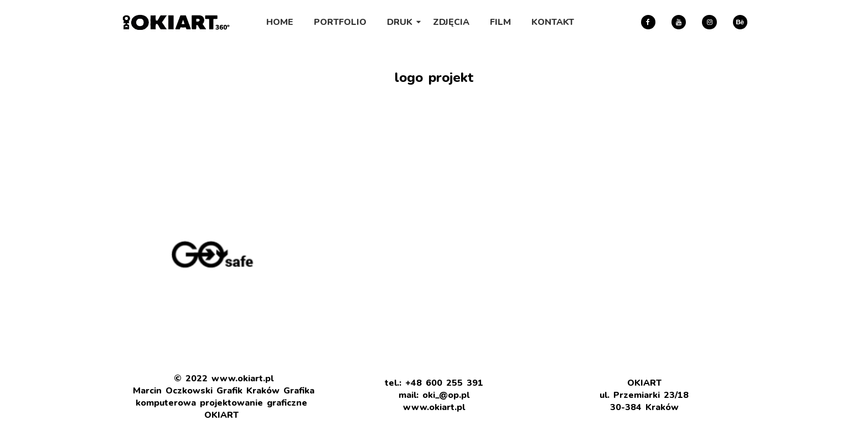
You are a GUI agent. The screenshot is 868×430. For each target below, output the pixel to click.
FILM (500, 22)
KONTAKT (553, 22)
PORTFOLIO (340, 22)
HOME (280, 22)
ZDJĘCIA (451, 22)
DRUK (402, 22)
